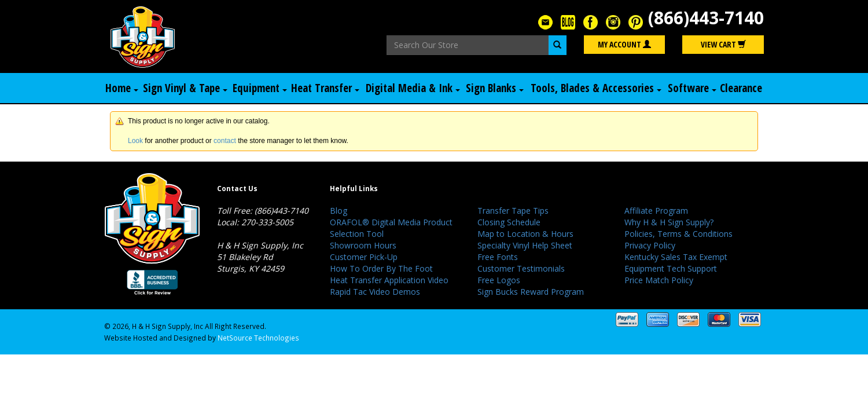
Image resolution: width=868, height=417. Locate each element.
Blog (339, 211)
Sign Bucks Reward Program (531, 292)
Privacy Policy (650, 245)
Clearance (741, 88)
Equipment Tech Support (671, 268)
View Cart (723, 44)
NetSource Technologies (258, 338)
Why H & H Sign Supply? (669, 222)
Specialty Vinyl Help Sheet (525, 245)
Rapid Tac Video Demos (375, 292)
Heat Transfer (325, 88)
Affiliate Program (656, 211)
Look (135, 141)
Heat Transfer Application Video (389, 280)
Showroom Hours (363, 245)
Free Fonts (498, 257)
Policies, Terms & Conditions (678, 234)
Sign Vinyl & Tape (185, 88)
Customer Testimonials (521, 268)
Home (122, 88)
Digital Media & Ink (413, 88)
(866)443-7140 (706, 18)
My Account (624, 44)
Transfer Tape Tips (513, 211)
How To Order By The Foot (381, 268)
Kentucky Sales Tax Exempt (676, 257)
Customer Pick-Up (364, 257)
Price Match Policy (659, 280)
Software (692, 88)
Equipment (260, 88)
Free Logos (499, 280)
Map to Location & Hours (525, 234)
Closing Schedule (509, 222)
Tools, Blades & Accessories (596, 88)
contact (225, 141)
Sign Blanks (495, 88)
